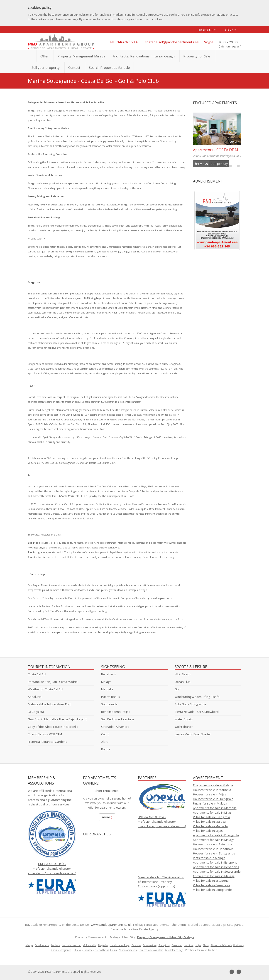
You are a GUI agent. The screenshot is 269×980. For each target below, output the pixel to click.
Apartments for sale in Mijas (212, 812)
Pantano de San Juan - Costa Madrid (53, 682)
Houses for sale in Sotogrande (214, 853)
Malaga (106, 682)
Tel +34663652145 (124, 42)
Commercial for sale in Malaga (214, 876)
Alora (105, 742)
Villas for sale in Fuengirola (212, 817)
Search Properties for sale (109, 67)
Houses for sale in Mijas (210, 794)
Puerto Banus (111, 697)
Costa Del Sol (37, 674)
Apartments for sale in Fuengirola (216, 835)
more (107, 817)
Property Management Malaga (81, 56)
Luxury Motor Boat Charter (193, 734)
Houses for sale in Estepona (213, 844)
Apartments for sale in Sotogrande (217, 871)
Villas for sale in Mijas (208, 831)
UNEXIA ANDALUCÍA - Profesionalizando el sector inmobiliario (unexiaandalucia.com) (52, 869)
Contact (74, 67)
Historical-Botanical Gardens (48, 742)
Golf (178, 689)
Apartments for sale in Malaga (214, 840)
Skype (209, 42)
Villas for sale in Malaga (209, 822)
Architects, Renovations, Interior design (144, 56)
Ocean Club (183, 682)
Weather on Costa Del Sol (45, 689)
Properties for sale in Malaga (213, 785)
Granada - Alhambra (115, 727)
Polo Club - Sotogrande (190, 704)
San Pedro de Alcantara (117, 719)
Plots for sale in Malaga (209, 858)
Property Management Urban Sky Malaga (166, 937)
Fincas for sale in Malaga (210, 803)
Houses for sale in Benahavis (213, 849)
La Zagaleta (36, 712)
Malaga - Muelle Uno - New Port (49, 704)
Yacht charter (184, 727)
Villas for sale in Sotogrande (212, 890)
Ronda (106, 749)
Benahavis (109, 674)
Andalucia (35, 697)
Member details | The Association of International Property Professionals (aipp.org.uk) (161, 882)
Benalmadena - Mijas (116, 712)
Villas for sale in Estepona (211, 881)
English (207, 30)
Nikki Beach (183, 674)
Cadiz (105, 734)
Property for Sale (197, 56)
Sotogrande (109, 704)
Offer (45, 56)
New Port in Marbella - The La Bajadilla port (57, 719)
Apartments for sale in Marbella (215, 808)
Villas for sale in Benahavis (212, 885)
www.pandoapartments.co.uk (111, 925)
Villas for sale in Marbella (210, 826)
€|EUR (231, 30)
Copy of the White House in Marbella (53, 727)
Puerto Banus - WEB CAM (45, 734)
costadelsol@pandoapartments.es (172, 42)
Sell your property (46, 67)
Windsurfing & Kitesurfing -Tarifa (197, 697)
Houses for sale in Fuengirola (213, 799)
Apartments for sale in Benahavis (216, 867)
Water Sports (184, 719)
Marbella (107, 689)
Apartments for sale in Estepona (215, 862)
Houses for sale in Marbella (212, 790)
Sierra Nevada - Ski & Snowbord (197, 712)
